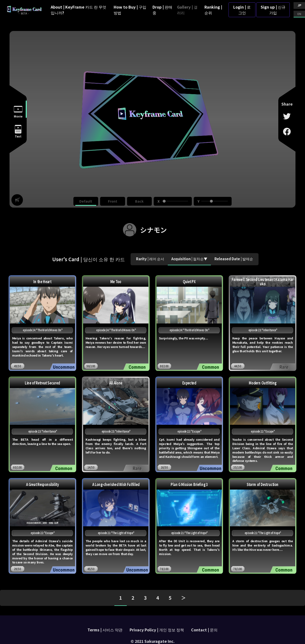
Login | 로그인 (242, 10)
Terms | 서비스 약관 (105, 630)
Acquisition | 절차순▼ (189, 259)
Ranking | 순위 (213, 10)
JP (299, 5)
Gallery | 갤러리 (187, 10)
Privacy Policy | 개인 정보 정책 (157, 630)
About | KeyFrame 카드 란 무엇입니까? (79, 10)
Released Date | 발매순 (234, 259)
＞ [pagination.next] (183, 598)
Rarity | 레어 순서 (150, 259)
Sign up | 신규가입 (273, 10)
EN (299, 14)
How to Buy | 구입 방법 (130, 10)
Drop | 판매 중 (162, 10)
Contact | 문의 (204, 630)
